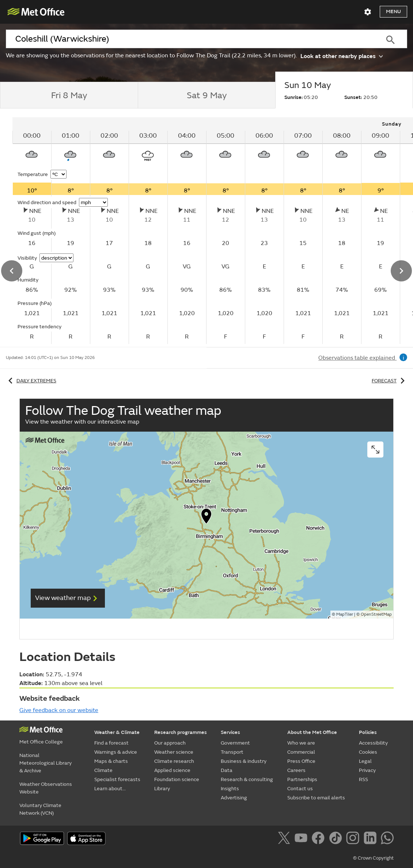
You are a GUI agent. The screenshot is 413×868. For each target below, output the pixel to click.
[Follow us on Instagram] (354, 839)
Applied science (172, 770)
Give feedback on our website (59, 710)
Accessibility (373, 743)
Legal (365, 761)
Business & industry (244, 761)
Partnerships (302, 779)
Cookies (368, 752)
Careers (296, 770)
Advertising (234, 798)
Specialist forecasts (117, 779)
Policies (368, 732)
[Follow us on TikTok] (337, 839)
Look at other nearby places (342, 56)
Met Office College (41, 742)
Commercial (301, 752)
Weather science (174, 752)
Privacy (367, 770)
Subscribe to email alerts (316, 798)
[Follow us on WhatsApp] (387, 839)
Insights (230, 789)
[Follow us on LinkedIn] (372, 839)
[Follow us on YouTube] (302, 839)
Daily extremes (31, 381)
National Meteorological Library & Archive (46, 763)
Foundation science (177, 779)
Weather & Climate (117, 732)
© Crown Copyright (373, 858)
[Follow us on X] (285, 839)
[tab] (69, 95)
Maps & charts (111, 761)
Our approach (170, 743)
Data (227, 770)
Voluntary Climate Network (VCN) (40, 809)
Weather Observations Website (46, 788)
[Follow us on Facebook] (320, 839)
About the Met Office (312, 732)
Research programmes (181, 732)
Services (230, 732)
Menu (393, 12)
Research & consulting (247, 779)
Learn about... (110, 789)
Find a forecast (111, 743)
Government (235, 743)
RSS (363, 779)
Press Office (301, 761)
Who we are (301, 743)
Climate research (174, 761)
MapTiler (345, 614)
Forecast (389, 381)
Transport (232, 752)
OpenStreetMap (376, 614)
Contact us (300, 789)
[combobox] (190, 39)
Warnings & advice (116, 752)
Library (162, 789)
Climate (103, 770)
